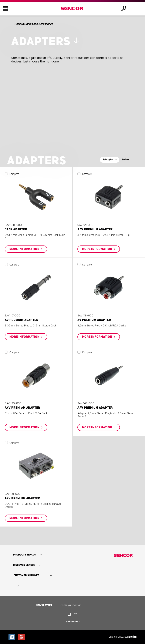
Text (75, 614)
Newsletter (44, 606)
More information (25, 249)
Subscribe (72, 621)
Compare (14, 174)
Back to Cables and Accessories (34, 24)
